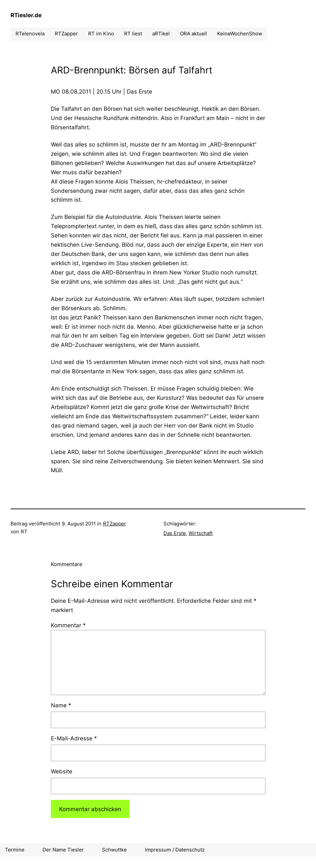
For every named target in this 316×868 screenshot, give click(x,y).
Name (61, 705)
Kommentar (68, 625)
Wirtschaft (201, 533)
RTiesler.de (26, 15)
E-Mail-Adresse (74, 738)
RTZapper (115, 524)
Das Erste (175, 533)
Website (62, 771)
